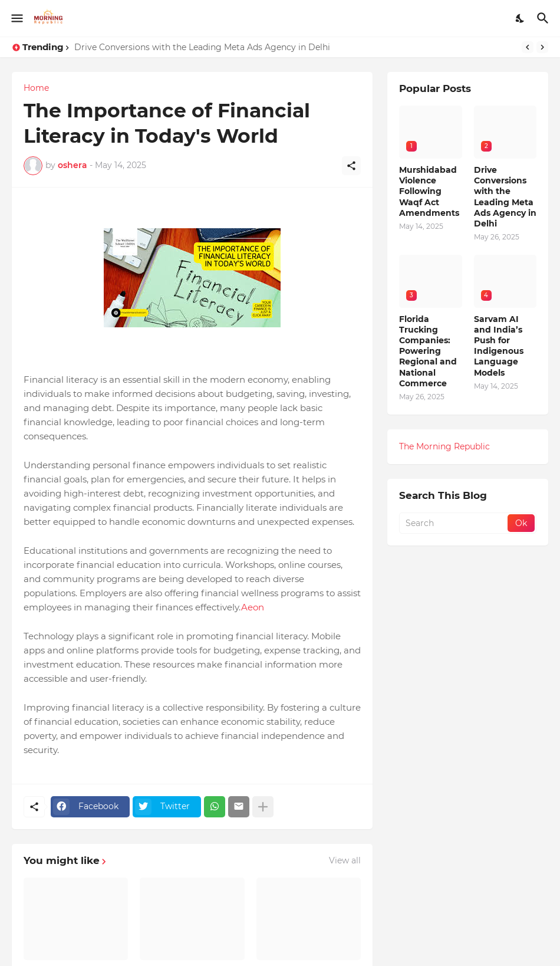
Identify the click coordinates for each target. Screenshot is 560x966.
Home (36, 88)
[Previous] (528, 47)
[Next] (542, 47)
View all (345, 860)
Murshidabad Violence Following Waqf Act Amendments (429, 191)
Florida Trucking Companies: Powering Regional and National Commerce (428, 351)
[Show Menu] (16, 18)
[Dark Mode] (521, 18)
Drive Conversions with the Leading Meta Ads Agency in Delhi (202, 47)
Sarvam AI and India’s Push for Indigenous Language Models (499, 346)
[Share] (351, 166)
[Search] (544, 18)
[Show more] (263, 807)
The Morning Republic (444, 446)
